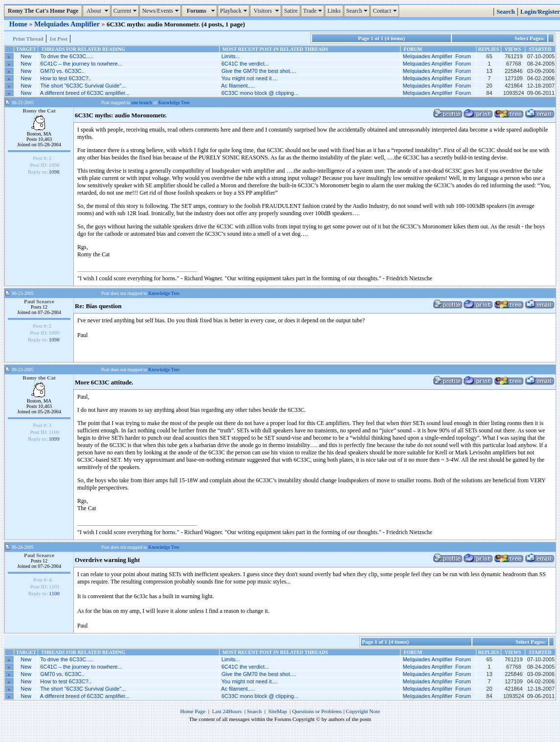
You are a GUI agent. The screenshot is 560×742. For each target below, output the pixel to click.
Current (126, 11)
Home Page (193, 711)
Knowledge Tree (174, 102)
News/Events (161, 11)
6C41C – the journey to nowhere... (81, 64)
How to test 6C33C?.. (66, 78)
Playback (235, 11)
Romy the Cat (39, 111)
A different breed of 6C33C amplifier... (85, 93)
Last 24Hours (227, 711)
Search (358, 11)
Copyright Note (363, 711)
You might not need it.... (250, 78)
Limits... (231, 56)
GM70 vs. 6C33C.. (62, 71)
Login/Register (540, 12)
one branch (142, 102)
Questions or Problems (317, 711)
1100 (54, 593)
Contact (386, 11)
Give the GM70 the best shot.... (259, 71)
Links (334, 11)
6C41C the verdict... (245, 64)
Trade (314, 11)
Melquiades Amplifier (68, 24)
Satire (291, 11)
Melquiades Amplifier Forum (437, 56)
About (98, 11)
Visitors (267, 11)
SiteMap (278, 711)
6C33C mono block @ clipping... (260, 93)
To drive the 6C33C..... (67, 56)
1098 (54, 172)
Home (19, 24)
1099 (54, 439)
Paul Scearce (39, 301)
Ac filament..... (238, 86)
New (26, 56)
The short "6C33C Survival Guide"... (83, 86)
